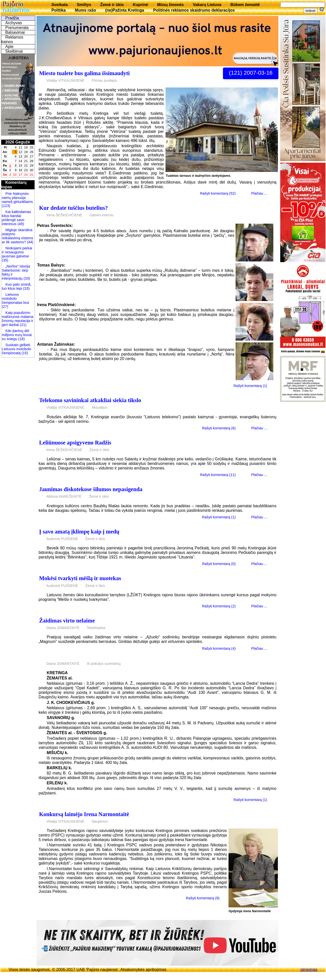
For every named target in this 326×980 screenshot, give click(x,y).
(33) (27, 278)
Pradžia (12, 18)
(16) (21, 339)
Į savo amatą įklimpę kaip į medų (79, 532)
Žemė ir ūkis (112, 5)
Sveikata (60, 5)
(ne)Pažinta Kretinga (125, 10)
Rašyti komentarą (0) (219, 564)
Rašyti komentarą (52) (218, 193)
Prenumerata (17, 28)
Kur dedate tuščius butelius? (73, 208)
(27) (5, 307)
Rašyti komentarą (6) (219, 428)
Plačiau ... (259, 193)
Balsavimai (15, 32)
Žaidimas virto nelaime (67, 621)
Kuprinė (140, 5)
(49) (20, 224)
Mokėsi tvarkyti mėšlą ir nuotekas (80, 578)
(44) (30, 242)
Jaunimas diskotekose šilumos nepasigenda (91, 489)
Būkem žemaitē (245, 5)
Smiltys (84, 5)
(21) (23, 325)
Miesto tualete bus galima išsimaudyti (84, 73)
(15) (24, 353)
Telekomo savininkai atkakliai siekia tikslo (90, 400)
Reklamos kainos (12, 39)
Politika (59, 10)
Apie (9, 47)
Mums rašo (85, 10)
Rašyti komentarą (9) (203, 898)
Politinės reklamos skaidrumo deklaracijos (194, 10)
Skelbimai (14, 51)
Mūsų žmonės (171, 5)
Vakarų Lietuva (207, 5)
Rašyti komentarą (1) (250, 386)
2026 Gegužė (18, 142)
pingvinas (309, 970)
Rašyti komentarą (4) (219, 648)
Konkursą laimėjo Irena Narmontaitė (84, 814)
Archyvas (14, 23)
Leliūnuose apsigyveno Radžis (75, 443)
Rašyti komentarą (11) (218, 475)
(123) (6, 206)
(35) (5, 260)
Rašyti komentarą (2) (219, 606)
